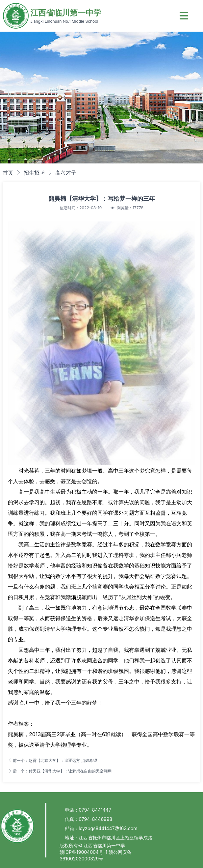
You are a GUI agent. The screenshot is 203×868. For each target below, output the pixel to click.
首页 (8, 173)
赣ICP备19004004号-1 (84, 852)
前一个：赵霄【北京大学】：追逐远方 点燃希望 (52, 760)
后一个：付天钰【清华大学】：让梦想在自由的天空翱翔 (60, 771)
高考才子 (66, 173)
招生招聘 (34, 173)
